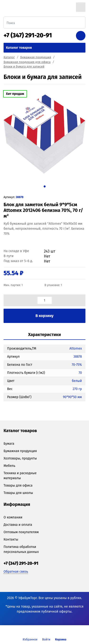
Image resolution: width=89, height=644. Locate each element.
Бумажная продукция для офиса (27, 62)
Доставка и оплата (18, 525)
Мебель (9, 466)
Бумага (9, 444)
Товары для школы (18, 493)
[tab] (44, 335)
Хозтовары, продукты (20, 458)
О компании (13, 517)
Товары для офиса (18, 485)
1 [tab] (44, 186)
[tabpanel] (44, 134)
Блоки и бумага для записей (24, 66)
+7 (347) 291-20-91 (28, 35)
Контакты (11, 539)
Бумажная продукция (36, 57)
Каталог (9, 57)
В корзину (45, 316)
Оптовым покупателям (21, 532)
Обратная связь (16, 572)
